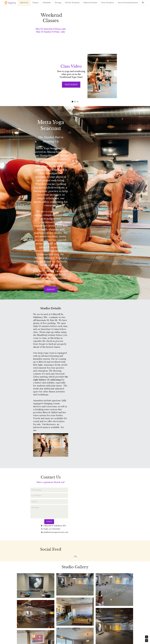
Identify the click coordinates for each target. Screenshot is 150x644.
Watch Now (54, 86)
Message (38, 395)
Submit (52, 409)
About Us (24, 3)
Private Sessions (72, 3)
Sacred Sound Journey (128, 3)
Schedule (47, 3)
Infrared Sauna (90, 3)
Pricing (58, 3)
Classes (35, 3)
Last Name (39, 383)
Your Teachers (107, 3)
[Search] (143, 3)
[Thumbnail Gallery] (36, 464)
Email (37, 389)
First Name (39, 377)
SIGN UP (75, 216)
